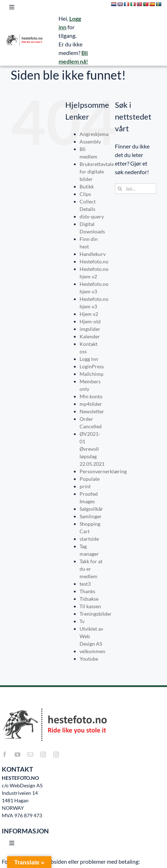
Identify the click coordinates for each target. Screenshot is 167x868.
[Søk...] (136, 189)
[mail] (30, 755)
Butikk (87, 186)
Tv (82, 621)
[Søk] (120, 189)
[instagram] (43, 755)
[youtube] (17, 755)
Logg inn (89, 359)
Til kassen (90, 606)
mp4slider (91, 404)
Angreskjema (94, 134)
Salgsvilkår (91, 509)
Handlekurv (93, 254)
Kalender (90, 336)
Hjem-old (90, 321)
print (85, 486)
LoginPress (92, 366)
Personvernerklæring (103, 471)
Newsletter (92, 411)
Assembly (90, 142)
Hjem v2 (89, 314)
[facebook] (5, 755)
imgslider (90, 329)
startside (89, 539)
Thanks (87, 591)
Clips (85, 194)
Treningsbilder (96, 614)
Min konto (91, 396)
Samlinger (91, 516)
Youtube (89, 659)
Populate (90, 479)
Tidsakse (89, 599)
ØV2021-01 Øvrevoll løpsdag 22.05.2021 (92, 449)
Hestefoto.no (94, 261)
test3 (85, 584)
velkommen (92, 651)
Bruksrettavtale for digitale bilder (97, 171)
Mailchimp (92, 374)
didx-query (92, 216)
